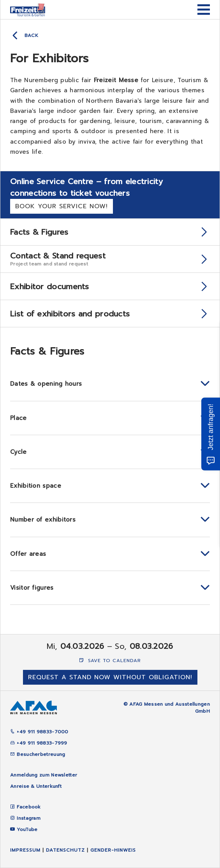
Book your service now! (62, 206)
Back (32, 35)
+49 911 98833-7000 (39, 732)
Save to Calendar (110, 661)
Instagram (29, 818)
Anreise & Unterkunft (36, 786)
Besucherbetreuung (38, 754)
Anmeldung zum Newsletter (44, 775)
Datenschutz (65, 850)
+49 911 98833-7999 (39, 743)
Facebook (29, 807)
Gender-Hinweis (113, 850)
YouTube (27, 829)
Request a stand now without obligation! (110, 677)
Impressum (25, 850)
